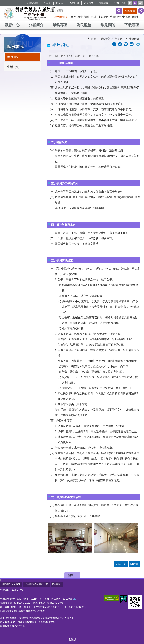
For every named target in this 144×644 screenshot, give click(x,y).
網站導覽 (34, 3)
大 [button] (140, 3)
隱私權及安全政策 (11, 584)
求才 (94, 17)
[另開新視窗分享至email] (132, 44)
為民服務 (84, 25)
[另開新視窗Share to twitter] (120, 44)
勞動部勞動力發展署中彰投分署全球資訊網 (30, 14)
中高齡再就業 (130, 17)
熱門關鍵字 (61, 17)
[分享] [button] (141, 11)
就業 (80, 17)
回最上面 (121, 564)
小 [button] (130, 3)
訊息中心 (12, 25)
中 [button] (135, 3)
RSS (116, 3)
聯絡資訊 (57, 584)
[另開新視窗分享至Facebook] (114, 44)
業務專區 (60, 25)
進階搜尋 (130, 11)
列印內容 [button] (138, 44)
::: (27, 3)
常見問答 (89, 3)
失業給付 (115, 17)
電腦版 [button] (72, 640)
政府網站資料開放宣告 (36, 584)
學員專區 (15, 47)
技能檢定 (103, 17)
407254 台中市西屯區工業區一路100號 (53, 599)
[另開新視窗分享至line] (126, 44)
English (60, 3)
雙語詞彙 (104, 3)
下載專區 (132, 25)
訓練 (87, 17)
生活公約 (13, 67)
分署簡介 (36, 25)
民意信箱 (74, 3)
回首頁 (47, 3)
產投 (73, 17)
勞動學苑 (105, 39)
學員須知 (13, 57)
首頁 (94, 39)
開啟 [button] (71, 575)
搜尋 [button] (119, 11)
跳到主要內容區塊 (2, 2)
